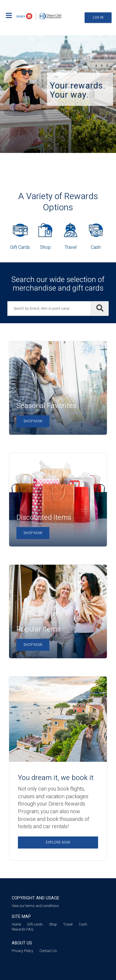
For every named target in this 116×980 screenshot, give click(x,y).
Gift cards (35, 924)
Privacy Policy (22, 951)
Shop (53, 924)
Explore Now (58, 842)
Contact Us (48, 951)
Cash (83, 924)
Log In (98, 17)
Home (16, 924)
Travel (68, 924)
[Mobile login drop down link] (9, 16)
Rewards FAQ (23, 929)
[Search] (100, 309)
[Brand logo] (39, 15)
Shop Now (33, 421)
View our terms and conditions (35, 906)
